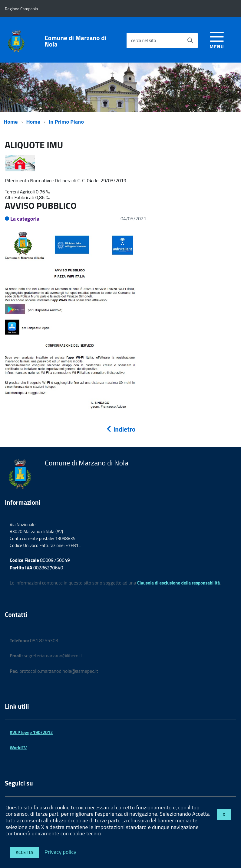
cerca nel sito (144, 40)
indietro (120, 429)
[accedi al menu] (217, 39)
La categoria (25, 219)
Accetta (25, 852)
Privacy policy (60, 852)
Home (11, 122)
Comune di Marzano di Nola (75, 41)
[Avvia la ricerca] (190, 40)
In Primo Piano (66, 122)
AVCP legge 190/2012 (31, 732)
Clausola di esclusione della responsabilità (178, 583)
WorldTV (18, 748)
